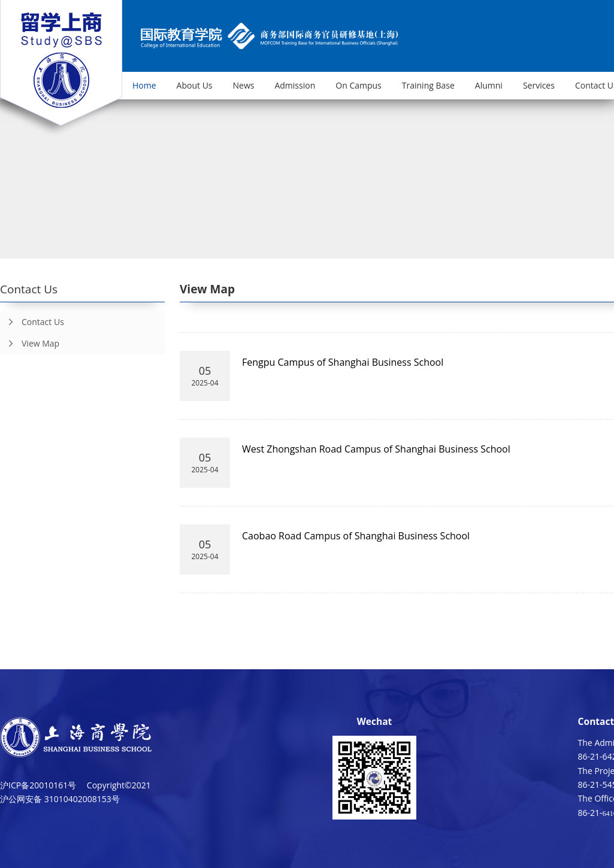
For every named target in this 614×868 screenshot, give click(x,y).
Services (539, 85)
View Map (30, 344)
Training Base (428, 85)
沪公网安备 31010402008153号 (60, 799)
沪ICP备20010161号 (38, 785)
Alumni (489, 85)
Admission (295, 85)
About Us (195, 85)
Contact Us (32, 322)
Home (144, 85)
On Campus (359, 85)
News (244, 85)
